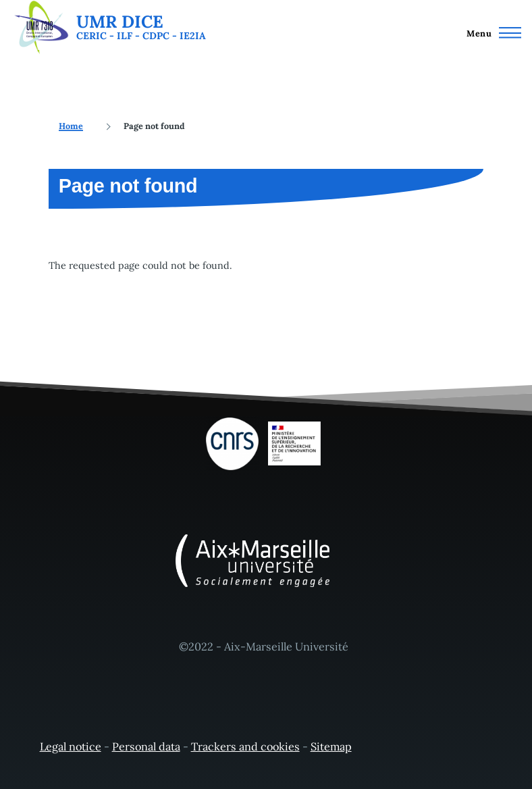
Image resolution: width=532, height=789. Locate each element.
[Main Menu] (490, 32)
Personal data (146, 746)
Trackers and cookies (245, 746)
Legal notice (71, 746)
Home (71, 126)
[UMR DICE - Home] (108, 27)
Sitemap (331, 746)
